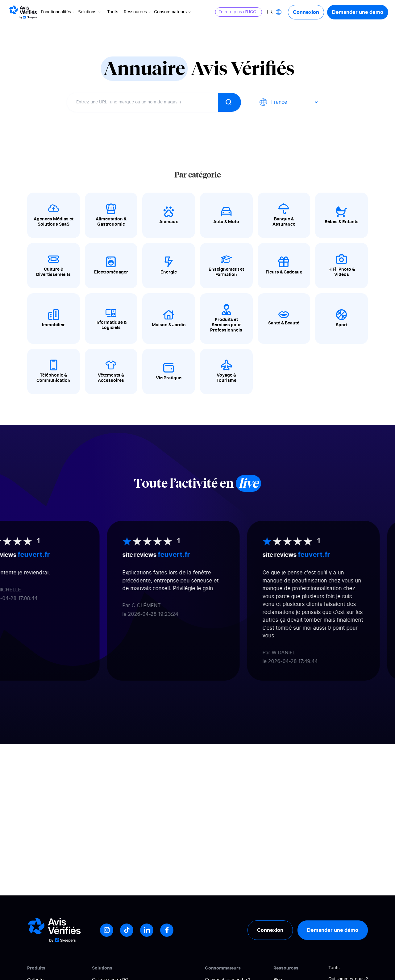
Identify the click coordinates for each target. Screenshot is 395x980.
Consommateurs (173, 12)
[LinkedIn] (147, 930)
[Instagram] (107, 930)
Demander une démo (333, 930)
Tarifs (113, 12)
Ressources (138, 12)
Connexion (306, 12)
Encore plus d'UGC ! (239, 12)
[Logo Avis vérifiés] (23, 12)
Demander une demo (358, 12)
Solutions (90, 12)
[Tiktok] (127, 930)
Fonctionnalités (59, 12)
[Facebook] (167, 930)
